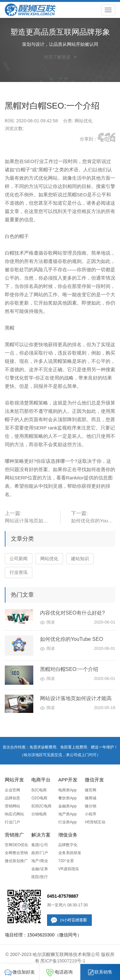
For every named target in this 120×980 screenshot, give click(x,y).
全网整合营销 (16, 853)
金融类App (67, 806)
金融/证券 (40, 869)
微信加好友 (20, 972)
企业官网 (12, 790)
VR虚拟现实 (69, 869)
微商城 (91, 798)
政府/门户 (40, 853)
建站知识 (80, 559)
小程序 (91, 814)
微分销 (91, 806)
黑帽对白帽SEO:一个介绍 (69, 669)
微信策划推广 (16, 861)
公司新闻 (19, 559)
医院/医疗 (40, 877)
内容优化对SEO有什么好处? (72, 613)
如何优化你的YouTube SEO (72, 639)
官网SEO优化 (16, 845)
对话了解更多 (60, 57)
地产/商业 (40, 861)
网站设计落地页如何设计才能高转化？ (76, 699)
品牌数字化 (68, 845)
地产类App (67, 814)
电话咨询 (59, 972)
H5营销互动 (95, 822)
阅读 (51, 622)
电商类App (67, 790)
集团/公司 (40, 845)
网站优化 (49, 559)
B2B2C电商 (41, 806)
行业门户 (12, 822)
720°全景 (66, 861)
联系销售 (100, 972)
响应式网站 (14, 814)
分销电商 (39, 814)
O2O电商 (39, 798)
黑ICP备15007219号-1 (63, 961)
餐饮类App (67, 798)
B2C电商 (39, 790)
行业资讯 (19, 572)
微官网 (91, 790)
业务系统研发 (70, 853)
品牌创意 (12, 798)
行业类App (67, 822)
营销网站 (12, 806)
